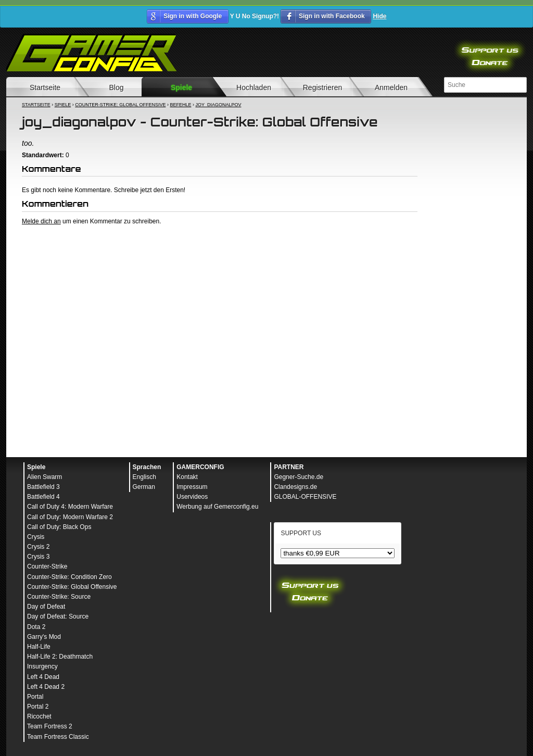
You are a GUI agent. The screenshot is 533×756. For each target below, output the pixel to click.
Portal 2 (38, 707)
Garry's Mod (44, 637)
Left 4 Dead (43, 677)
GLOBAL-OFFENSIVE (305, 497)
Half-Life (39, 647)
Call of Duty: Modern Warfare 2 (70, 517)
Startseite (45, 87)
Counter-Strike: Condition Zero (69, 577)
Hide (379, 16)
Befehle (180, 105)
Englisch (144, 477)
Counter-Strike (47, 566)
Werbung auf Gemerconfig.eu (217, 507)
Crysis (36, 537)
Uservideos (192, 497)
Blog (116, 87)
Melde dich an (41, 221)
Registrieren (322, 87)
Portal (35, 697)
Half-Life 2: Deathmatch (60, 657)
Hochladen (254, 87)
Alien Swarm (45, 477)
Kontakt (187, 477)
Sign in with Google (193, 16)
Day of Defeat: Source (58, 616)
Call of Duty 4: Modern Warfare (70, 507)
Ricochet (39, 716)
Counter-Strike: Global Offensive (120, 105)
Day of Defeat (46, 607)
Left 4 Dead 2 (46, 687)
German (144, 487)
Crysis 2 (38, 547)
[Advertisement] (220, 254)
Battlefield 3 (43, 487)
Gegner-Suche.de (299, 477)
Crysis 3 (38, 557)
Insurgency (42, 666)
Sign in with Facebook (332, 16)
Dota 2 (36, 627)
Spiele (181, 87)
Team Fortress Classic (58, 737)
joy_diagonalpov (218, 105)
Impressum (192, 487)
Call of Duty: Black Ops (59, 527)
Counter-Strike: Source (59, 597)
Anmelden (391, 87)
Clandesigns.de (295, 487)
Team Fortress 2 (50, 726)
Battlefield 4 (43, 497)
